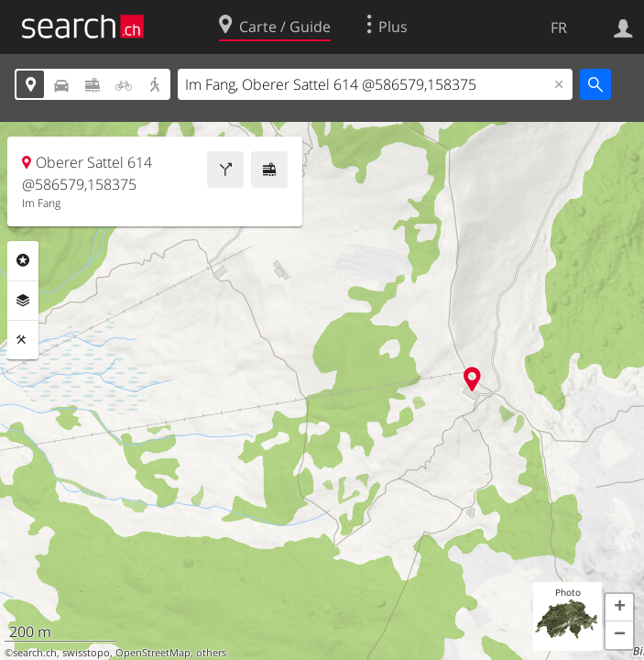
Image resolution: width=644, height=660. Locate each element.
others (211, 653)
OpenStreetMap (153, 653)
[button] (619, 608)
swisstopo (86, 653)
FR (559, 27)
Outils (23, 340)
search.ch (35, 653)
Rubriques (23, 260)
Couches (23, 301)
